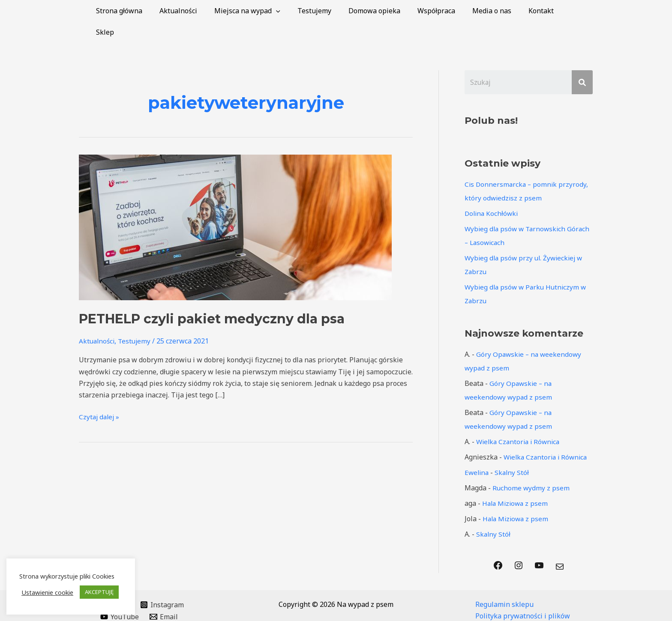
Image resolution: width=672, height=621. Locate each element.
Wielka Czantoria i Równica (520, 421)
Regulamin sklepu (504, 583)
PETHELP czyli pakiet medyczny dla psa (212, 297)
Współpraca (444, 11)
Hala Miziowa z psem (516, 482)
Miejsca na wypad (265, 11)
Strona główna (144, 11)
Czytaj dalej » (100, 395)
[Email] (164, 596)
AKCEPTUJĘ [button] (99, 592)
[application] (294, 11)
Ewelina (477, 451)
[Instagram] (162, 584)
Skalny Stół (514, 451)
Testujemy (329, 11)
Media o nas (496, 11)
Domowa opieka (385, 11)
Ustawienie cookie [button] (47, 592)
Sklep (577, 11)
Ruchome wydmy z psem (531, 467)
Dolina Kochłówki (492, 192)
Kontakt (542, 11)
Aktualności (200, 11)
